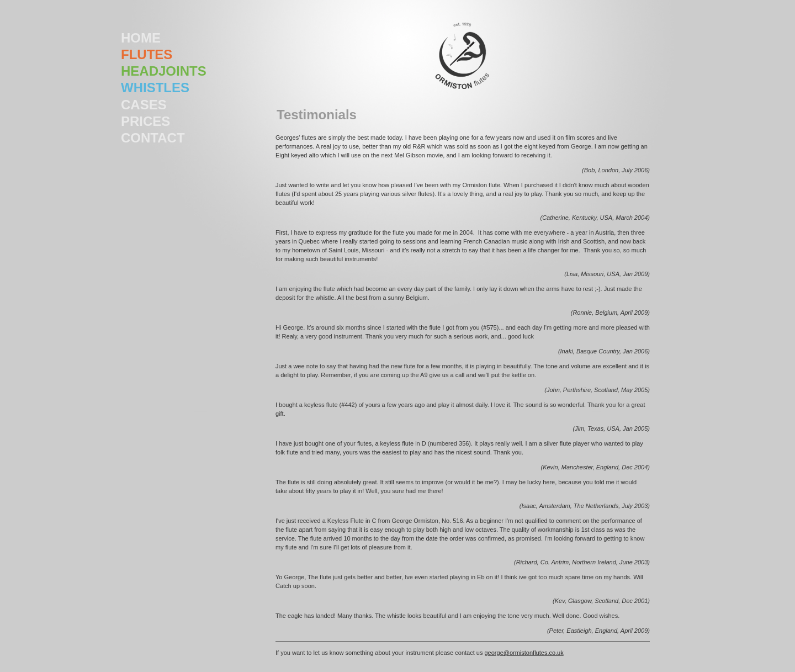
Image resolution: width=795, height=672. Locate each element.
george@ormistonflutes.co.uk (524, 653)
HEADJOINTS (164, 71)
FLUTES (147, 54)
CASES (144, 105)
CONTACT (153, 138)
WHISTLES (155, 88)
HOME (141, 38)
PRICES (145, 121)
